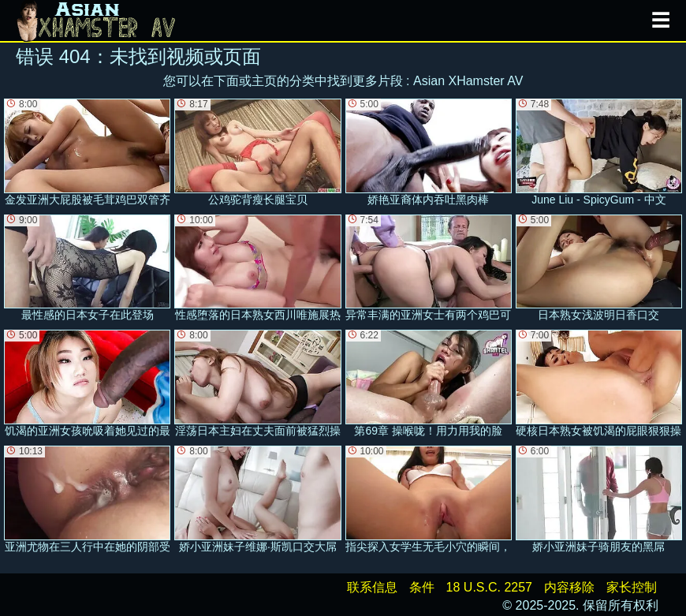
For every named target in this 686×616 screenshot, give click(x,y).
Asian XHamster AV (468, 81)
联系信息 (372, 587)
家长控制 (632, 587)
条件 (422, 587)
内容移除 (569, 587)
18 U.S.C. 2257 (489, 587)
